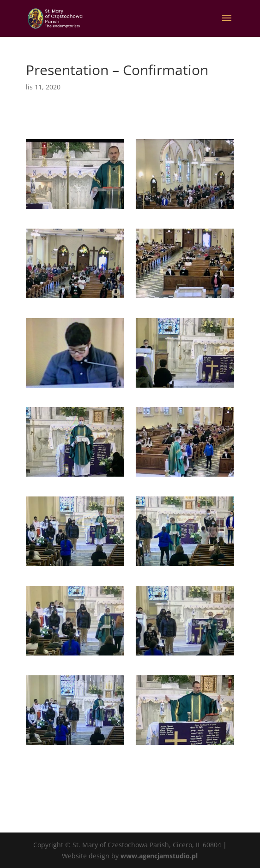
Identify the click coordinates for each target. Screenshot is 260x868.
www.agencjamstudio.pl (159, 856)
